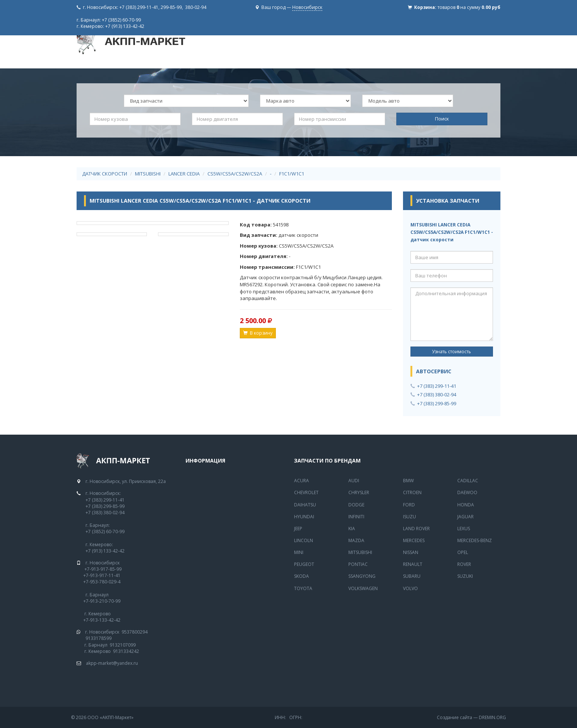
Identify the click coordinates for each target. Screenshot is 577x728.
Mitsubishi (360, 552)
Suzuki (465, 576)
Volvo (410, 588)
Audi (354, 481)
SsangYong (362, 576)
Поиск (442, 119)
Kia (352, 529)
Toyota (303, 588)
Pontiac (358, 564)
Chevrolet (306, 492)
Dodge (356, 505)
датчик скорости (105, 174)
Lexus (464, 529)
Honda (466, 505)
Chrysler (359, 492)
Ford (409, 505)
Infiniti (356, 517)
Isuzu (410, 517)
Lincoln (304, 540)
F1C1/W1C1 (292, 174)
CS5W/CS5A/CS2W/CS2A (235, 174)
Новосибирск (307, 7)
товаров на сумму (469, 7)
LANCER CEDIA (184, 174)
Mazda (356, 540)
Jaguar (465, 517)
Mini (299, 552)
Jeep (298, 529)
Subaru (412, 576)
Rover (464, 564)
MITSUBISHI (148, 174)
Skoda (302, 576)
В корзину (258, 333)
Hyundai (304, 517)
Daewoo (467, 492)
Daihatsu (305, 505)
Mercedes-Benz (475, 540)
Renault (413, 564)
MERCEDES (414, 540)
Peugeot (304, 564)
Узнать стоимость (452, 352)
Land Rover (416, 529)
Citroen (412, 492)
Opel (463, 552)
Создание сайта (454, 717)
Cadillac (468, 481)
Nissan (411, 552)
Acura (302, 481)
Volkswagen (363, 588)
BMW (408, 481)
